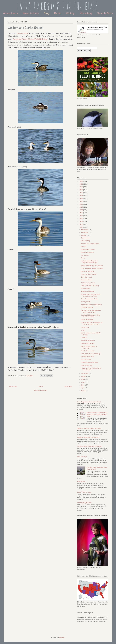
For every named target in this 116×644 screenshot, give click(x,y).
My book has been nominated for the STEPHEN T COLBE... (92, 324)
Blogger (62, 637)
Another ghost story (87, 357)
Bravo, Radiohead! (87, 320)
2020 (81, 190)
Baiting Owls (81, 482)
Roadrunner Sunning (88, 249)
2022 (81, 184)
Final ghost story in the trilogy (90, 354)
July (83, 379)
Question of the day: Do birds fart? (88, 437)
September (85, 374)
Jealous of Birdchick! (88, 291)
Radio (58, 13)
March (84, 391)
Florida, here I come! (88, 351)
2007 (81, 227)
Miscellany (86, 13)
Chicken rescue (86, 359)
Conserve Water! (86, 280)
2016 (81, 201)
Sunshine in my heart (88, 340)
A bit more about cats (88, 283)
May (83, 385)
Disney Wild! (85, 327)
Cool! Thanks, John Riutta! (90, 299)
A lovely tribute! (86, 302)
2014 (81, 207)
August (84, 376)
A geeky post (85, 238)
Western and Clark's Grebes (90, 244)
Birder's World (23, 33)
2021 (81, 187)
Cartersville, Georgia (88, 343)
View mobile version (40, 390)
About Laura (11, 13)
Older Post (68, 387)
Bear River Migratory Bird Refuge (92, 266)
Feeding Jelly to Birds (84, 503)
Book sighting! (86, 241)
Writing (71, 13)
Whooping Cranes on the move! (91, 305)
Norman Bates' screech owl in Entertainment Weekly (91, 295)
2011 (81, 216)
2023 (81, 181)
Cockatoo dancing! (87, 308)
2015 (81, 204)
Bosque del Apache (87, 252)
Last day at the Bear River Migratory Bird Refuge (89, 262)
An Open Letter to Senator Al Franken (90, 446)
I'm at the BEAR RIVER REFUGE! (92, 268)
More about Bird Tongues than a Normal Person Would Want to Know (97, 414)
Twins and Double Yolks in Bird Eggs (89, 428)
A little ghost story (87, 365)
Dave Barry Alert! (86, 277)
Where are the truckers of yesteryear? (89, 347)
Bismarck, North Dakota (89, 274)
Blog (47, 13)
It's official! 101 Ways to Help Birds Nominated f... (90, 316)
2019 (81, 193)
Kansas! (84, 247)
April (83, 388)
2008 (81, 224)
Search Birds (105, 13)
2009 (81, 221)
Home (41, 387)
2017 (81, 198)
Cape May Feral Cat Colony (90, 286)
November (85, 232)
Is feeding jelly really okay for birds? (89, 402)
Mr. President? (86, 288)
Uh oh (83, 330)
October (84, 235)
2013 (81, 210)
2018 (81, 195)
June (83, 382)
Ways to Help (31, 13)
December (85, 230)
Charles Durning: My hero (89, 362)
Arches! (83, 258)
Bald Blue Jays (82, 457)
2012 (81, 213)
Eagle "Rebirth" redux (84, 492)
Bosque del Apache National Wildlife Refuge (30, 39)
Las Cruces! (85, 255)
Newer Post (13, 387)
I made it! (84, 338)
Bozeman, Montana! (87, 271)
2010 (81, 219)
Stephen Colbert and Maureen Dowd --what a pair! (91, 311)
